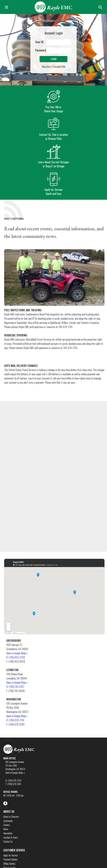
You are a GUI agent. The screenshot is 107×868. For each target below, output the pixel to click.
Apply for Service (11, 855)
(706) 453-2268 (17, 657)
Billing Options (9, 864)
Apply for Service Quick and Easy (54, 184)
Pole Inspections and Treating (23, 310)
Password (41, 50)
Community (8, 821)
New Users (46, 66)
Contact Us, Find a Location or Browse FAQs (53, 129)
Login (54, 59)
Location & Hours (11, 837)
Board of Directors (11, 817)
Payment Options (10, 859)
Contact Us (8, 842)
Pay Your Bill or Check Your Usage (53, 101)
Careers (7, 825)
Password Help (59, 66)
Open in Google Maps (17, 653)
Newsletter (8, 833)
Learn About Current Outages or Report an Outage (53, 156)
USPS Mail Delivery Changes (21, 366)
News (6, 829)
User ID (39, 42)
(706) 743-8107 (17, 687)
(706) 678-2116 (17, 720)
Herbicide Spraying (16, 335)
